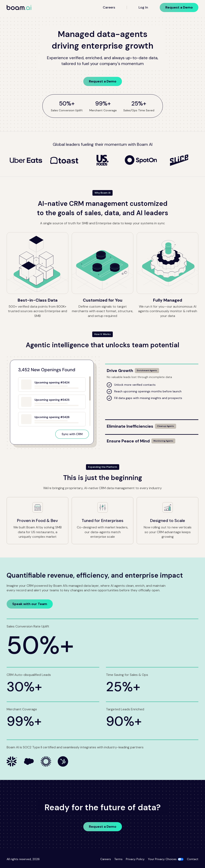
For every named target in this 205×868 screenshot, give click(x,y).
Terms (118, 859)
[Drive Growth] (152, 369)
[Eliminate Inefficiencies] (152, 425)
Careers (109, 7)
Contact (193, 859)
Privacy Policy (135, 859)
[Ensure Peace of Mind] (152, 439)
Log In (143, 7)
